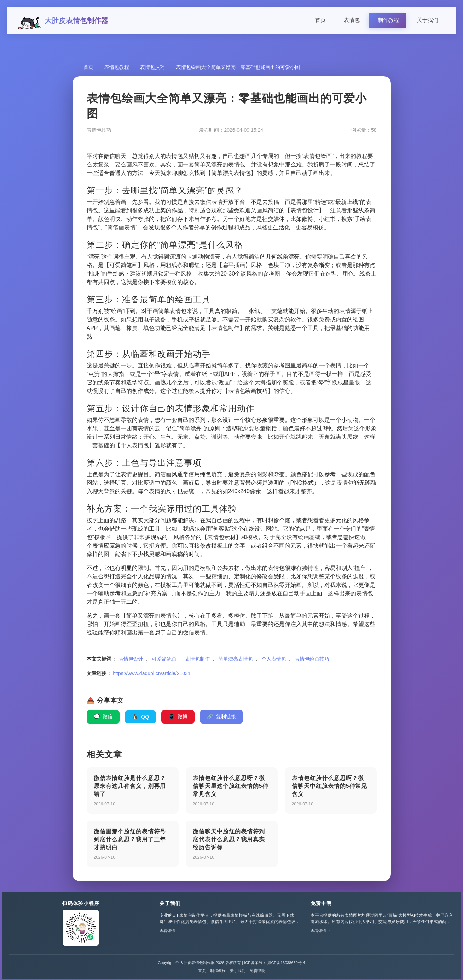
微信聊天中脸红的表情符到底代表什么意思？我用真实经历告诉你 (229, 841)
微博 (178, 718)
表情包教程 (117, 69)
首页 (320, 21)
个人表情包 (274, 661)
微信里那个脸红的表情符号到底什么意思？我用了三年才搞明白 (130, 841)
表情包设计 (131, 661)
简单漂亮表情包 (236, 661)
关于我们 (428, 21)
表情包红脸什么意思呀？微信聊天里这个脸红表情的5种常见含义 (231, 787)
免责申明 (321, 905)
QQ (140, 718)
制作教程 (388, 21)
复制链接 (221, 718)
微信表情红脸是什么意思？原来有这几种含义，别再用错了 (130, 787)
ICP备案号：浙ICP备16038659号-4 (274, 964)
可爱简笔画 (164, 661)
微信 (103, 718)
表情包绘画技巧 (312, 661)
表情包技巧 (154, 69)
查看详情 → (170, 932)
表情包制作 (197, 661)
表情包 (352, 21)
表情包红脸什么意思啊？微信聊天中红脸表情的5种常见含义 (330, 787)
